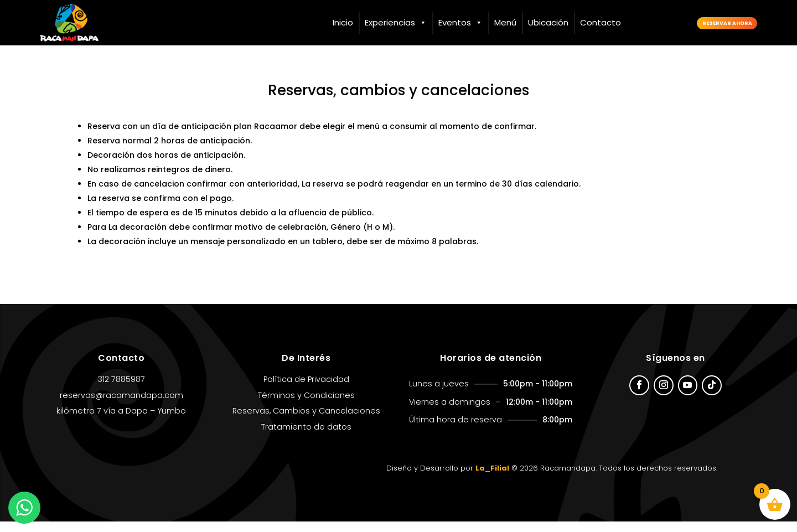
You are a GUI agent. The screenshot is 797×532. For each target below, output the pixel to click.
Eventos (460, 23)
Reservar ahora (708, 22)
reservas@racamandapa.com (121, 405)
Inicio (343, 22)
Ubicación (548, 22)
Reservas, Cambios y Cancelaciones (306, 421)
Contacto (601, 22)
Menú (505, 22)
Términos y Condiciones (306, 405)
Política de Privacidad (306, 390)
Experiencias (396, 23)
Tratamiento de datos (306, 437)
